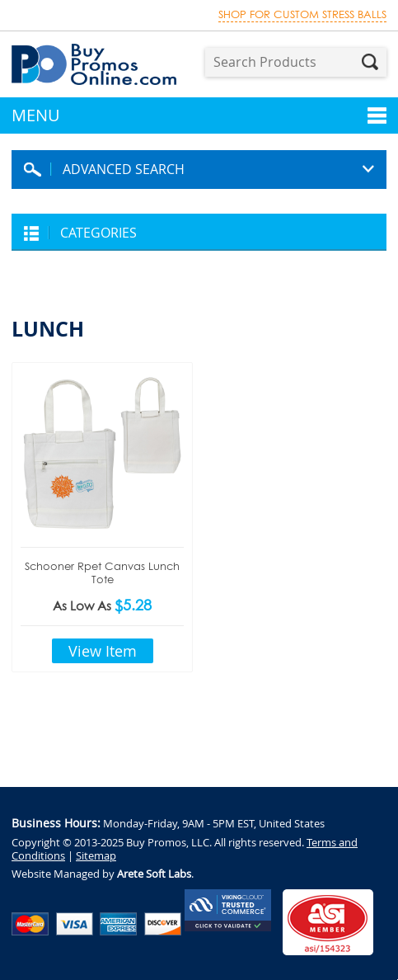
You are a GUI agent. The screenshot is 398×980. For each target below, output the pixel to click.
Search (370, 62)
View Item (103, 651)
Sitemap (96, 855)
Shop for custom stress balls (302, 14)
